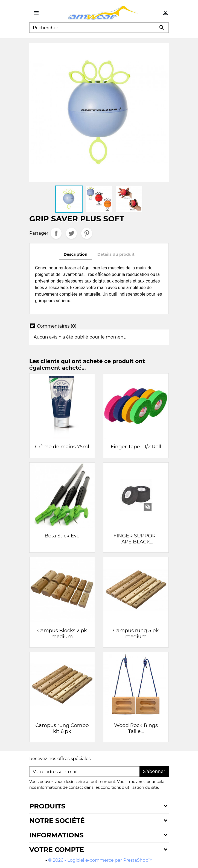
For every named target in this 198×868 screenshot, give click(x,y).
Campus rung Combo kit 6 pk (62, 728)
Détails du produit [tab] (116, 254)
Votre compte (57, 850)
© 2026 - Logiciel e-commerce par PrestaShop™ (100, 860)
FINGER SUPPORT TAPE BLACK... (136, 539)
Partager (56, 233)
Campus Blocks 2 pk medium (62, 634)
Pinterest (87, 233)
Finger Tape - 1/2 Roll (136, 447)
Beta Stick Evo (62, 536)
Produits (47, 806)
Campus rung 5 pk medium (136, 634)
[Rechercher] (99, 28)
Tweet (71, 233)
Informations (56, 835)
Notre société (57, 821)
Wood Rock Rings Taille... (136, 728)
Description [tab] (75, 254)
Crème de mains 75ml (62, 447)
